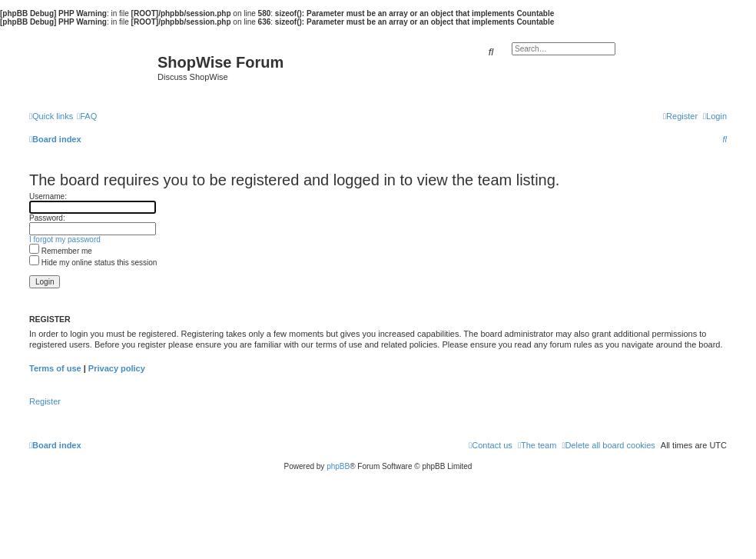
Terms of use (55, 368)
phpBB (338, 466)
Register (45, 401)
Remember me (61, 251)
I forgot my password (65, 240)
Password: (47, 218)
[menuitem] (87, 116)
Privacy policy (117, 368)
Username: (48, 196)
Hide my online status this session (93, 263)
